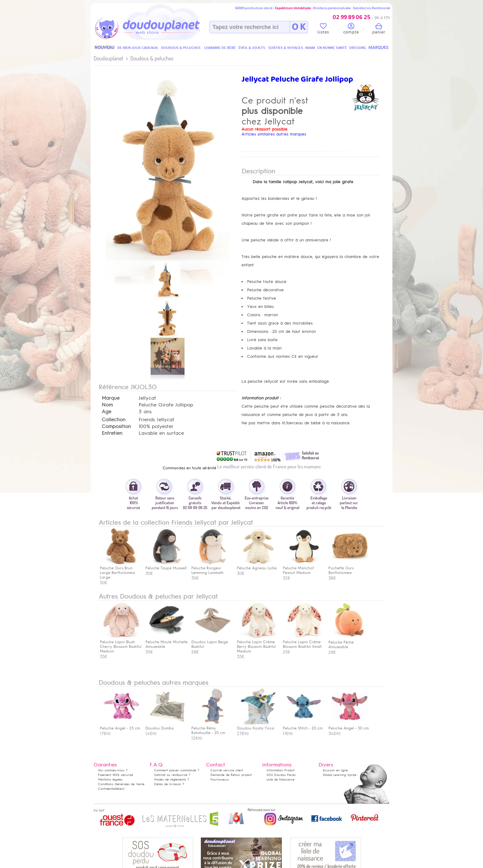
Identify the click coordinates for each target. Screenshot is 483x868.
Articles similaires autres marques (274, 134)
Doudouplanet (108, 58)
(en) (122, 789)
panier (379, 30)
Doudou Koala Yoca (257, 726)
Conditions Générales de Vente (121, 784)
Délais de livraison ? (169, 784)
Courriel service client (227, 770)
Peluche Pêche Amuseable (348, 642)
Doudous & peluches (152, 58)
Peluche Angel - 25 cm (120, 726)
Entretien (112, 433)
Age (106, 412)
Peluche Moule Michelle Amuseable (166, 642)
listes (323, 30)
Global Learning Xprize (340, 775)
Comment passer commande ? (177, 770)
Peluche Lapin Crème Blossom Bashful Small (303, 642)
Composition (116, 426)
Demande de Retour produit (231, 775)
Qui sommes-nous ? (113, 770)
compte (351, 30)
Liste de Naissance (280, 779)
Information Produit (280, 770)
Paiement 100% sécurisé (116, 775)
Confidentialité (108, 789)
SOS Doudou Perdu (281, 775)
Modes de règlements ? (172, 779)
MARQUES (378, 48)
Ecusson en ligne (335, 770)
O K (299, 27)
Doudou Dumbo (165, 726)
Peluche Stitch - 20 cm (303, 726)
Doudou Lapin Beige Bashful (211, 642)
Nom (107, 405)
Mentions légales (110, 779)
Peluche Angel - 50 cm (349, 726)
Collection (114, 420)
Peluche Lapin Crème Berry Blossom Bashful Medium (257, 644)
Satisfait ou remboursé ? (172, 775)
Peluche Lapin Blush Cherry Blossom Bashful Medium (121, 644)
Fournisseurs (220, 779)
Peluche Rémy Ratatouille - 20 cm (211, 728)
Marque (111, 398)
